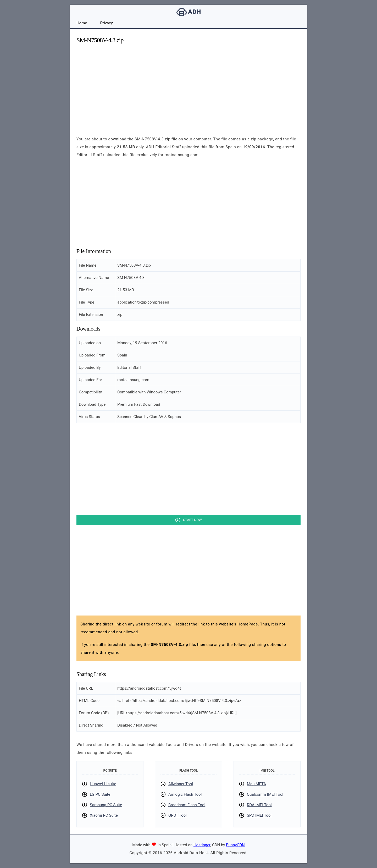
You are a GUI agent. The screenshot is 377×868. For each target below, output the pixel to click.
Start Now (192, 520)
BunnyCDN (235, 845)
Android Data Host (188, 12)
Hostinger (202, 845)
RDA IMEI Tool (259, 805)
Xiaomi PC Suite (104, 815)
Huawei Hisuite (103, 784)
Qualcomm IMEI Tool (265, 794)
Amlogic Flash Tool (185, 794)
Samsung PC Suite (106, 805)
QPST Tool (178, 815)
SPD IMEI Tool (259, 815)
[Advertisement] (188, 85)
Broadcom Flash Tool (187, 805)
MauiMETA (256, 784)
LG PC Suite (100, 794)
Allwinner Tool (181, 784)
